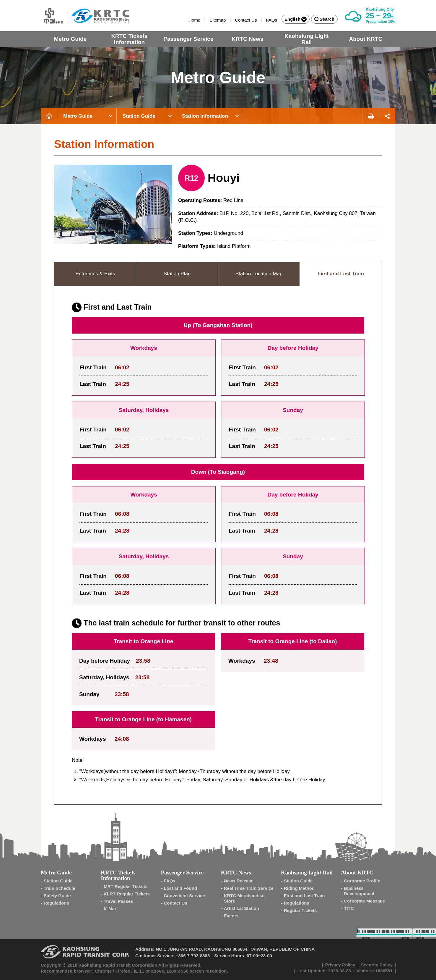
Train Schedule (60, 888)
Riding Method (299, 888)
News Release (239, 881)
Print (370, 116)
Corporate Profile (362, 881)
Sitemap (218, 20)
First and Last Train (304, 896)
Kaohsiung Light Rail (307, 39)
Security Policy (377, 965)
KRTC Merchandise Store (244, 898)
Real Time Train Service (249, 888)
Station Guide (139, 116)
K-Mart (111, 909)
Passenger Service (188, 39)
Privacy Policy (340, 965)
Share (387, 116)
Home (194, 20)
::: (186, 20)
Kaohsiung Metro (85, 16)
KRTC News (248, 39)
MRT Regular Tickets (126, 886)
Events (231, 916)
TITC (349, 908)
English (296, 19)
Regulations (56, 903)
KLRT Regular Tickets (127, 894)
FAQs (271, 20)
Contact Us (246, 20)
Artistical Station (241, 908)
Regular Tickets (300, 910)
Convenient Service (184, 896)
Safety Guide (57, 896)
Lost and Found (180, 888)
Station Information (205, 116)
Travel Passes (118, 901)
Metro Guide (70, 39)
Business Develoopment (359, 891)
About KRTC (366, 39)
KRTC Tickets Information (129, 39)
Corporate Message (364, 901)
